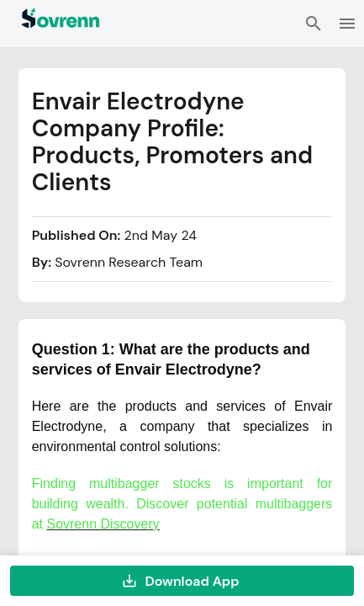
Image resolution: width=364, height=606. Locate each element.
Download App (182, 581)
